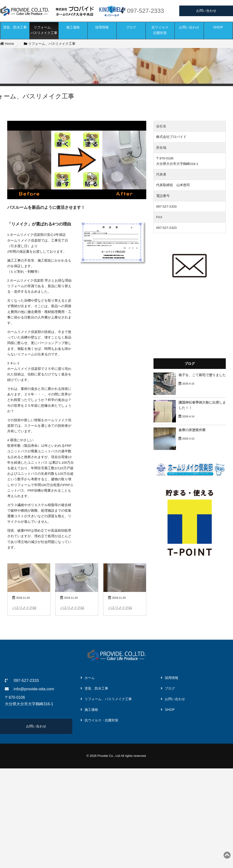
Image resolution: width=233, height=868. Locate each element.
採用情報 (102, 27)
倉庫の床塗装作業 (192, 430)
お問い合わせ (206, 11)
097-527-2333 (145, 11)
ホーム (90, 678)
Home (7, 44)
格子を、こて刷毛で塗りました (202, 375)
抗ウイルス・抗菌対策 (101, 720)
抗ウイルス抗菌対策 (160, 30)
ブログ (131, 27)
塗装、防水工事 (15, 27)
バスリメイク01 (120, 608)
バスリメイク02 (72, 608)
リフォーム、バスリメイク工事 (44, 30)
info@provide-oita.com (34, 689)
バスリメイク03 (24, 608)
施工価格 (73, 27)
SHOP (218, 27)
